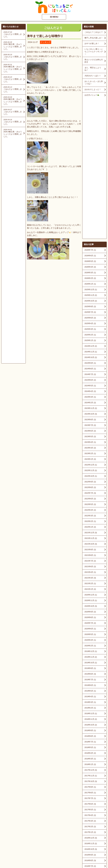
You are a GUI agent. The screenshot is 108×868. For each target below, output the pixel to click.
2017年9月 (90, 646)
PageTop (101, 858)
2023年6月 (90, 290)
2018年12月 (91, 573)
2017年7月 (90, 658)
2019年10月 (91, 522)
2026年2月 (90, 137)
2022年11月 (91, 330)
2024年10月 (91, 217)
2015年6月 (90, 782)
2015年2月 (90, 799)
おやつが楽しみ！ (92, 43)
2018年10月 (91, 584)
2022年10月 (91, 335)
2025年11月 (91, 154)
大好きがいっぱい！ (93, 76)
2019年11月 (91, 516)
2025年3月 (90, 188)
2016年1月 (90, 748)
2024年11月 (91, 211)
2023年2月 (90, 313)
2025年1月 (90, 200)
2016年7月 (90, 725)
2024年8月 (90, 228)
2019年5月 (90, 550)
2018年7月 (90, 601)
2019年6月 (90, 544)
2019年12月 (91, 511)
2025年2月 (90, 194)
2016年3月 (90, 737)
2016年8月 (90, 720)
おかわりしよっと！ (93, 89)
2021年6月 (90, 426)
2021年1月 (90, 448)
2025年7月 (90, 171)
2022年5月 (90, 364)
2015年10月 (91, 759)
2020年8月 (90, 477)
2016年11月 (91, 703)
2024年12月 (91, 205)
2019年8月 (90, 533)
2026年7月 (90, 109)
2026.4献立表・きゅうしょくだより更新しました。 (13, 134)
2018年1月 (90, 624)
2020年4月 (90, 499)
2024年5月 (90, 245)
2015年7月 (90, 776)
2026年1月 (90, 143)
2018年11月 (91, 578)
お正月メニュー (92, 95)
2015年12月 (91, 754)
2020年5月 (90, 494)
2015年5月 (90, 788)
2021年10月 (91, 403)
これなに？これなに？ (94, 32)
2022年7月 (90, 352)
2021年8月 (90, 414)
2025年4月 (90, 183)
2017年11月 (91, 635)
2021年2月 (90, 443)
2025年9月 (90, 166)
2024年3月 (90, 256)
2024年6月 (90, 239)
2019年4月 (90, 556)
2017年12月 (91, 629)
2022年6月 (90, 358)
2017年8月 (90, 652)
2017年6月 (90, 663)
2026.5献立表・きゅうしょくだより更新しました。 (13, 102)
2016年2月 (90, 742)
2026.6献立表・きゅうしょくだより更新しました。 (13, 69)
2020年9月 (90, 471)
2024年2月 (90, 262)
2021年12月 (91, 392)
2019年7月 (90, 539)
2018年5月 (90, 607)
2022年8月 (90, 347)
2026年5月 (90, 120)
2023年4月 (90, 301)
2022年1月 (90, 386)
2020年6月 (90, 488)
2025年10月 (91, 160)
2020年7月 (90, 482)
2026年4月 (90, 126)
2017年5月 (90, 669)
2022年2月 (90, 381)
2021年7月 (90, 420)
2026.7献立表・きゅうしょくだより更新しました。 (13, 47)
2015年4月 (90, 793)
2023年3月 (90, 307)
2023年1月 (90, 318)
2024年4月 (90, 250)
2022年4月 (90, 369)
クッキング (46, 42)
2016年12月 (91, 697)
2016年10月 (91, 708)
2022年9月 (90, 341)
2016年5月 (90, 731)
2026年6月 (90, 115)
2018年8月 (90, 595)
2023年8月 (90, 279)
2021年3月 (90, 437)
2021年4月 (90, 431)
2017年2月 (90, 686)
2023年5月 (90, 296)
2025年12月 (91, 149)
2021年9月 (90, 409)
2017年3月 (90, 680)
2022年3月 (90, 375)
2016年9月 (90, 714)
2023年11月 (91, 267)
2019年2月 (90, 567)
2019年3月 (90, 561)
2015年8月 (90, 771)
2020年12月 (91, 454)
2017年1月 (90, 691)
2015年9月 (90, 765)
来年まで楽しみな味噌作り (45, 36)
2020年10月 (91, 465)
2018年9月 (90, 590)
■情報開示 (88, 838)
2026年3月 (90, 132)
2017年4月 (90, 674)
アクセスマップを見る (94, 845)
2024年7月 (90, 234)
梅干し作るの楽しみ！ (94, 38)
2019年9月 (90, 527)
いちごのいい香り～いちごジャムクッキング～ (94, 52)
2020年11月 (91, 460)
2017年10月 (91, 641)
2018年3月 (90, 618)
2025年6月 (90, 177)
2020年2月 (90, 505)
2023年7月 (90, 284)
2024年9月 (90, 222)
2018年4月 (90, 612)
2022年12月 (91, 324)
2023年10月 (91, 273)
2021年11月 (91, 397)
